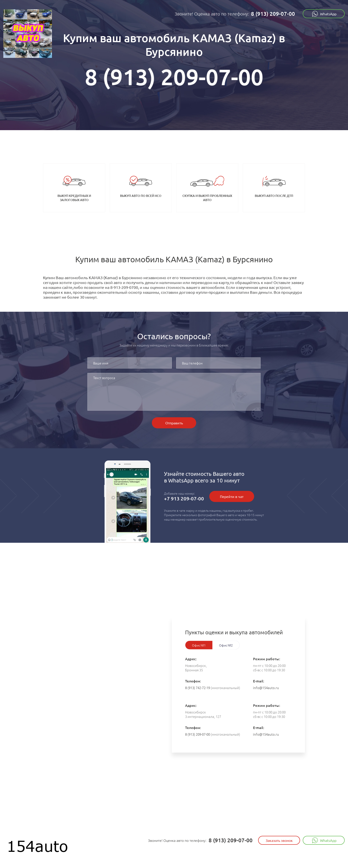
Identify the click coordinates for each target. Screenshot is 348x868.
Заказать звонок (279, 840)
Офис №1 (199, 645)
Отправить (174, 423)
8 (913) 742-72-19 (198, 688)
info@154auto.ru (266, 688)
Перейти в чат (232, 496)
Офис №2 (226, 645)
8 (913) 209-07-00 (273, 14)
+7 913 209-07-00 (184, 499)
